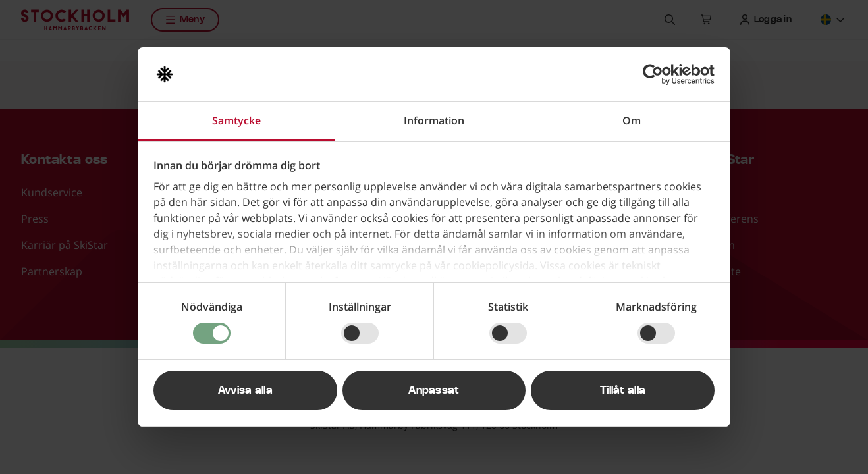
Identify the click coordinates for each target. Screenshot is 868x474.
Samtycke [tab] (236, 120)
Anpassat (434, 390)
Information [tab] (434, 120)
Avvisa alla (246, 390)
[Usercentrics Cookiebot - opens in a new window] (657, 74)
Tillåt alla (623, 390)
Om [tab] (632, 120)
